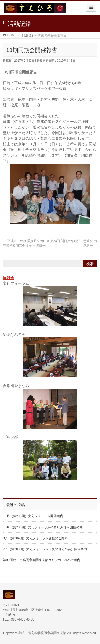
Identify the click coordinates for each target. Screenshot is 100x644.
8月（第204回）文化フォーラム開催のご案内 (35, 538)
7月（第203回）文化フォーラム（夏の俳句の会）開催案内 (45, 549)
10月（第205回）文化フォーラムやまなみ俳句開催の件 (43, 527)
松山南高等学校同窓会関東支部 (44, 633)
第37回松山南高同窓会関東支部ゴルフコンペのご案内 (41, 560)
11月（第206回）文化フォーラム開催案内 (33, 516)
